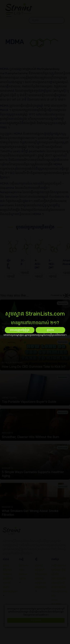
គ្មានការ (50, 330)
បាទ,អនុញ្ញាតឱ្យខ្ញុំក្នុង (20, 330)
